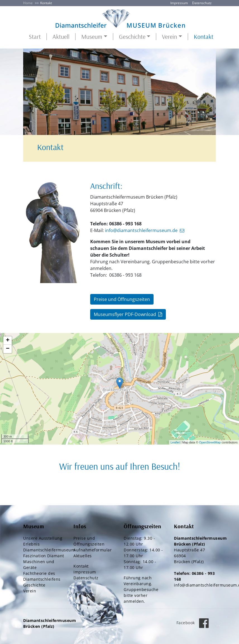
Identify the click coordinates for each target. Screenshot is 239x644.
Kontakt (204, 37)
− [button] (8, 349)
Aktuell (61, 37)
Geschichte (34, 585)
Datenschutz (202, 3)
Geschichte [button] (132, 37)
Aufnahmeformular (93, 550)
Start (35, 37)
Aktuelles (83, 556)
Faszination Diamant (44, 556)
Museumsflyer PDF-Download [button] (125, 314)
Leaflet (175, 442)
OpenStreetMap (210, 442)
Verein (30, 591)
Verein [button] (169, 37)
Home (28, 3)
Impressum (179, 3)
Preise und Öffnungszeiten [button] (122, 299)
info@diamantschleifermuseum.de (141, 230)
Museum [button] (92, 37)
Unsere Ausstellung (43, 538)
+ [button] (8, 341)
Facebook (194, 623)
